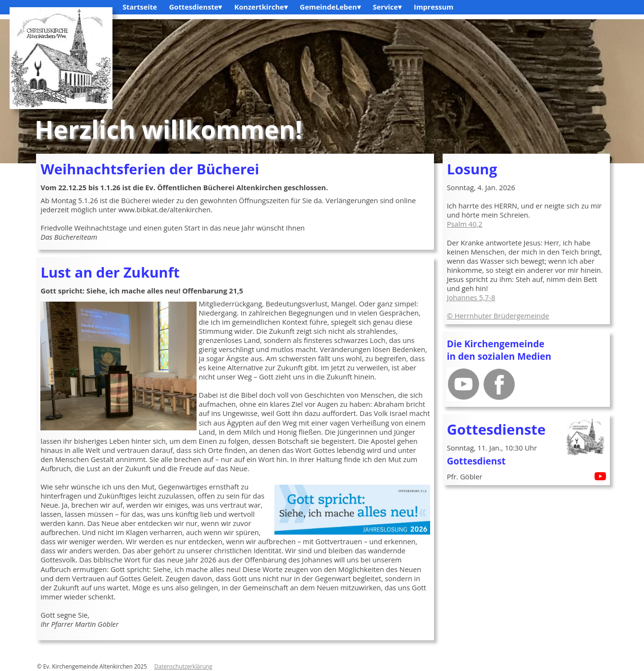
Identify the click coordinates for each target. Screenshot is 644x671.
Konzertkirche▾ (261, 7)
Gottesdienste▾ (196, 7)
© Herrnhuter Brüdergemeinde (498, 316)
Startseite (140, 7)
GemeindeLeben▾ (330, 7)
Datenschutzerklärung (183, 666)
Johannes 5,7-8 (471, 297)
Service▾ (387, 7)
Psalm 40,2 (465, 224)
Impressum (433, 7)
